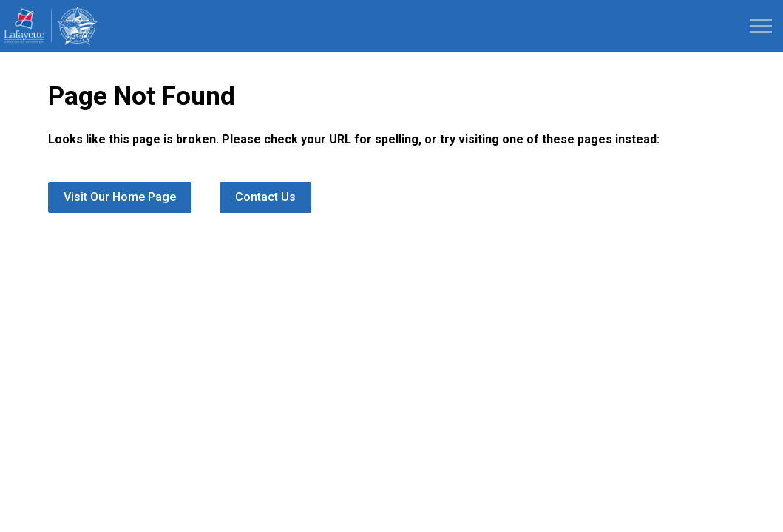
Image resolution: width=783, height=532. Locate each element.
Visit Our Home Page (120, 197)
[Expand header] (761, 26)
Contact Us (265, 197)
